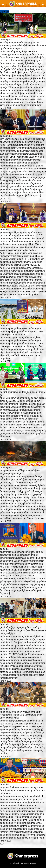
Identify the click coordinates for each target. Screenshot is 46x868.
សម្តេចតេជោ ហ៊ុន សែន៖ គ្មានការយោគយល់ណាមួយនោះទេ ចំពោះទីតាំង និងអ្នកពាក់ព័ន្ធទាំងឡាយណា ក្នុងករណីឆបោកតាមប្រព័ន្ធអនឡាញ (23, 790)
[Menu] (3, 4)
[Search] (43, 4)
